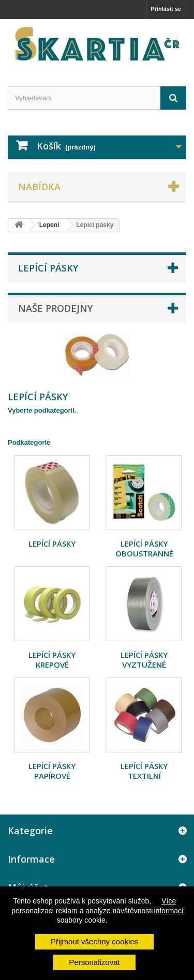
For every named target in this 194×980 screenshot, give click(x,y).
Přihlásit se (166, 9)
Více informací (169, 906)
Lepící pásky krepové (52, 660)
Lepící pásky (52, 544)
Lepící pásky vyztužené (144, 660)
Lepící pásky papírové (52, 771)
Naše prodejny (55, 308)
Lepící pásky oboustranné (144, 548)
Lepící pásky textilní (144, 771)
